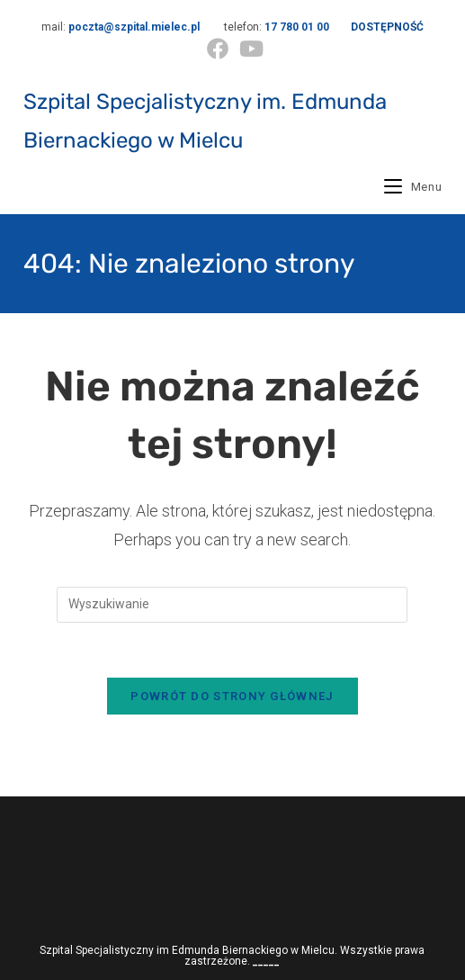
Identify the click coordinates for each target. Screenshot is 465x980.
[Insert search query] (232, 605)
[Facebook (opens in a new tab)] (218, 49)
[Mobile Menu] (413, 187)
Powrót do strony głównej (232, 696)
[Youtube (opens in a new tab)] (249, 49)
